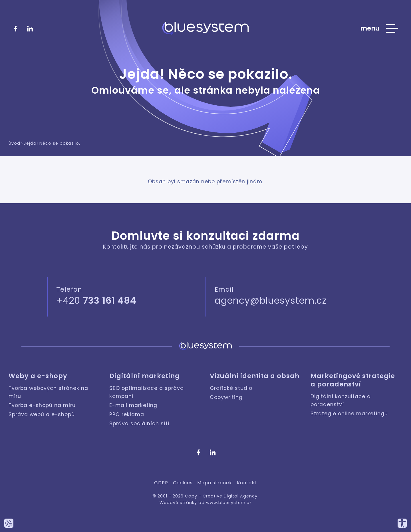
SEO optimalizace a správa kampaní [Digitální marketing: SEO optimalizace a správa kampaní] (147, 392)
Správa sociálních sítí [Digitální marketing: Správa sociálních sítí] (139, 424)
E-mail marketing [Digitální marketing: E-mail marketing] (133, 405)
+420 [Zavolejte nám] (96, 300)
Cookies (183, 483)
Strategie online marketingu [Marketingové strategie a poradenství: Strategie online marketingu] (349, 414)
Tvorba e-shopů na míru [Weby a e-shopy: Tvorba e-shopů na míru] (42, 405)
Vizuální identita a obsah (255, 376)
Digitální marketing (145, 376)
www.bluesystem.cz (229, 503)
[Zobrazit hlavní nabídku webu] (379, 29)
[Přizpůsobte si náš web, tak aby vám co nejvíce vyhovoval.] (402, 523)
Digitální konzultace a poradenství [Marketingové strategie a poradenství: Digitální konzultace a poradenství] (341, 400)
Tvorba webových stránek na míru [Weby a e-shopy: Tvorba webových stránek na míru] (48, 392)
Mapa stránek (215, 483)
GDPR (161, 483)
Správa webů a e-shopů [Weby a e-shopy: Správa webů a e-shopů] (42, 414)
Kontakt (247, 483)
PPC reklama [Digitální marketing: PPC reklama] (127, 414)
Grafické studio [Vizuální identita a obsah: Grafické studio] (231, 388)
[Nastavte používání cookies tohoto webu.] (9, 523)
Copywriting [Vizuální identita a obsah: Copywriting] (226, 397)
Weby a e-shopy (38, 376)
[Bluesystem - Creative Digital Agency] (206, 29)
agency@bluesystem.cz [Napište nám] (271, 300)
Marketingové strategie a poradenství (353, 380)
